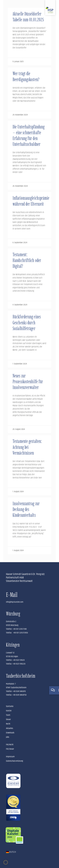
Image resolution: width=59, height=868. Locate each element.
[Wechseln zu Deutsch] (11, 852)
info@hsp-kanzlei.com (15, 602)
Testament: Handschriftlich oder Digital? (27, 260)
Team (8, 715)
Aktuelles (10, 728)
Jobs (8, 737)
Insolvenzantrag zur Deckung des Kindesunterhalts (26, 509)
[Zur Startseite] (50, 8)
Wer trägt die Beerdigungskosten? (26, 76)
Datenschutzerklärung (15, 761)
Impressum (10, 757)
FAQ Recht (10, 745)
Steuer (8, 719)
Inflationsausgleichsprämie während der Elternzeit (31, 201)
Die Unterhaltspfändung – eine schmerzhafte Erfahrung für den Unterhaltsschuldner (29, 136)
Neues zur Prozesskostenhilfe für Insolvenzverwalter (28, 382)
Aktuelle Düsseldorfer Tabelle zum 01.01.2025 (28, 17)
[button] (6, 862)
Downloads (10, 733)
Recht (8, 724)
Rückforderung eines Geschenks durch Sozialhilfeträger (27, 322)
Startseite (10, 706)
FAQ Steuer (10, 749)
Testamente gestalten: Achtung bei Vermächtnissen (27, 447)
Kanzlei (9, 711)
